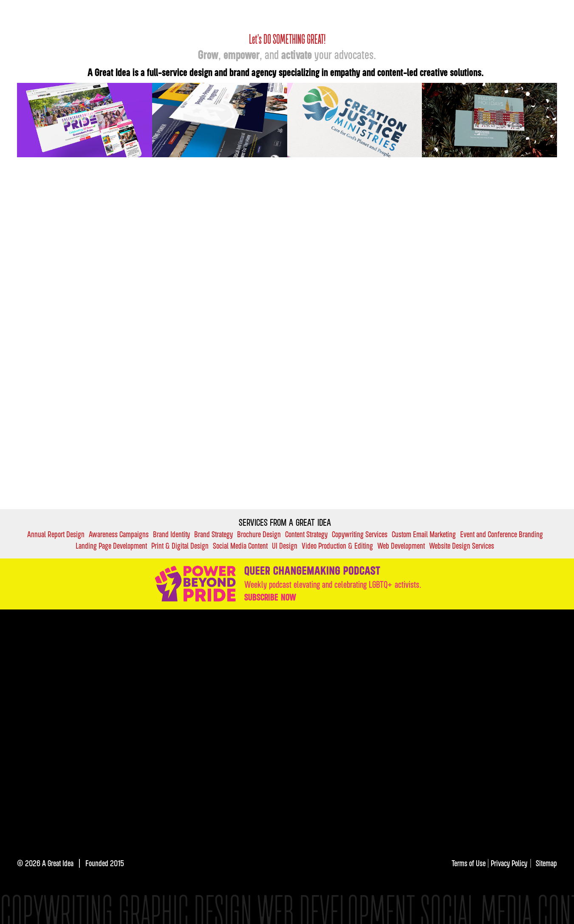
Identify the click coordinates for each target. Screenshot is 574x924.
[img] (320, 764)
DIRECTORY (449, 659)
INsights (289, 659)
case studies (345, 637)
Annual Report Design (56, 534)
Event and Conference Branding (502, 534)
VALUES (372, 659)
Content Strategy (306, 534)
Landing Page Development (111, 546)
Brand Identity (171, 534)
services (393, 637)
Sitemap (546, 863)
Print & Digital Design (180, 546)
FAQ (407, 659)
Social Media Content (240, 546)
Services (436, 12)
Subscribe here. (390, 710)
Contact (545, 12)
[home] (142, 15)
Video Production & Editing (337, 546)
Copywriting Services (360, 534)
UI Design (285, 546)
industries (437, 637)
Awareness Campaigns (119, 534)
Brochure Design (259, 534)
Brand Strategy (213, 534)
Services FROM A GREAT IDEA (285, 522)
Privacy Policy (509, 863)
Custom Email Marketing (424, 534)
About (510, 12)
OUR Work (394, 12)
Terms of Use (469, 863)
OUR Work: (293, 637)
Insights (475, 12)
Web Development (401, 546)
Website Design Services (462, 546)
